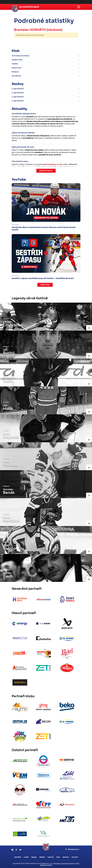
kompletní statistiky (66, 41)
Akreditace (16, 76)
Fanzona (51, 857)
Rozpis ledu (16, 68)
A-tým (26, 857)
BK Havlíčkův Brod (29, 7)
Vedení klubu (17, 60)
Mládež (42, 857)
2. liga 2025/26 (18, 89)
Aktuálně (18, 857)
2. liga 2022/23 (18, 101)
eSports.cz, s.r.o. (47, 863)
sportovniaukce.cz (51, 164)
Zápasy (34, 857)
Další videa (45, 285)
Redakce (15, 72)
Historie (66, 857)
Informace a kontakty (20, 56)
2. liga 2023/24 (18, 97)
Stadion (15, 64)
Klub (58, 857)
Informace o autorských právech (64, 863)
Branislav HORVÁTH (30, 30)
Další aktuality (46, 171)
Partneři (75, 857)
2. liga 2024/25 (18, 93)
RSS (77, 863)
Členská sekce (72, 849)
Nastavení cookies (46, 865)
